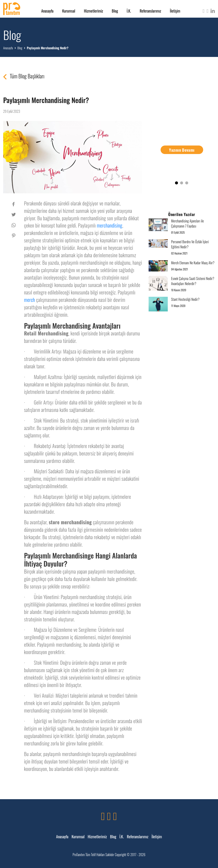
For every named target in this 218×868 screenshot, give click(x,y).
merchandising (110, 225)
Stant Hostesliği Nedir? (185, 299)
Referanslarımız (150, 11)
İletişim (175, 11)
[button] (176, 183)
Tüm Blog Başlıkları (24, 76)
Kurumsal (69, 11)
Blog (115, 11)
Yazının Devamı (182, 150)
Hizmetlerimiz (93, 11)
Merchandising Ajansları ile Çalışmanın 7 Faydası (188, 223)
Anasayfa (47, 11)
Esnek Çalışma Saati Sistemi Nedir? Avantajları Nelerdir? (193, 281)
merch (29, 300)
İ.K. (129, 11)
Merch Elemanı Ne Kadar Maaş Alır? (193, 263)
